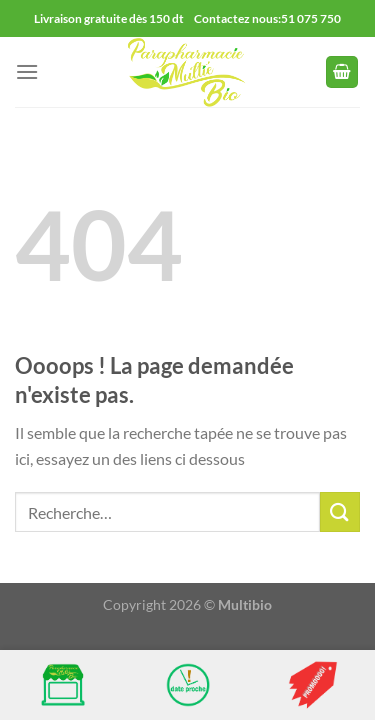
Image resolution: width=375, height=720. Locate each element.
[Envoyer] (340, 511)
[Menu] (27, 71)
